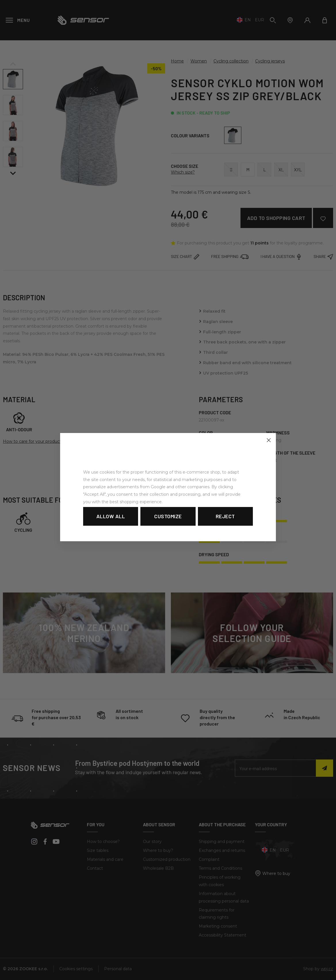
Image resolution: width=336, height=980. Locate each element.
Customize (168, 516)
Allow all (111, 516)
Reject (225, 516)
